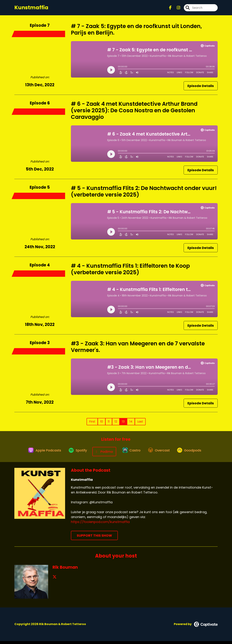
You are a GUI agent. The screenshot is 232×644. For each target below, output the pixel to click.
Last (140, 424)
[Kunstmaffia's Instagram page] (176, 9)
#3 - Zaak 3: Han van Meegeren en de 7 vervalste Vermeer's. (138, 350)
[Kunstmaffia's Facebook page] (170, 9)
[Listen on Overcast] (160, 454)
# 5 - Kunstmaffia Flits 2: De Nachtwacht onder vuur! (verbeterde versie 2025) (144, 194)
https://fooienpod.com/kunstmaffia (100, 525)
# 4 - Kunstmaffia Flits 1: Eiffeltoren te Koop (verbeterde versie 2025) (130, 272)
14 (131, 424)
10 (102, 424)
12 (116, 424)
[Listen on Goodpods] (193, 454)
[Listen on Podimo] (103, 454)
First (92, 424)
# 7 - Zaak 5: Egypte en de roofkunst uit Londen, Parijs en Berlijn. (136, 32)
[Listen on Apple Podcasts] (40, 454)
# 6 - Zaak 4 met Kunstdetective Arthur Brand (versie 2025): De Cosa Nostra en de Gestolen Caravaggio (134, 113)
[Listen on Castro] (131, 454)
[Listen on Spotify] (75, 454)
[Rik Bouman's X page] (55, 580)
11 (109, 424)
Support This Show (94, 538)
